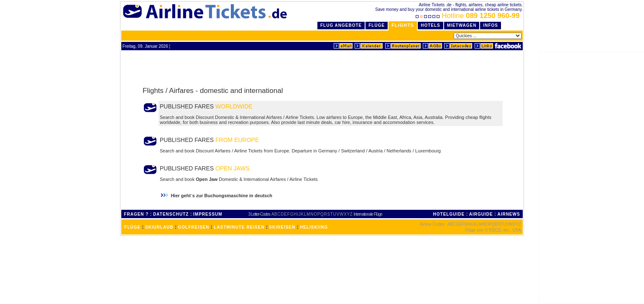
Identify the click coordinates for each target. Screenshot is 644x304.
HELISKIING (314, 227)
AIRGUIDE (481, 214)
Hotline (469, 16)
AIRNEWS (509, 214)
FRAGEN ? (136, 214)
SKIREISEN (282, 227)
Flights (403, 25)
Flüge (377, 25)
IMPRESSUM (208, 214)
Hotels (431, 25)
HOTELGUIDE (449, 214)
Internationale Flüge (368, 214)
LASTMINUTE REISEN (239, 227)
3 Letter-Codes (259, 214)
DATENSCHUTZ (171, 214)
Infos (491, 25)
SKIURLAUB (159, 227)
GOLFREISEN (194, 227)
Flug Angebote (341, 25)
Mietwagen (462, 25)
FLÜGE (132, 227)
